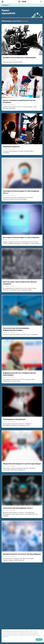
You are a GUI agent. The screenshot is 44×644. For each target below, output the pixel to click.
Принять (39, 640)
